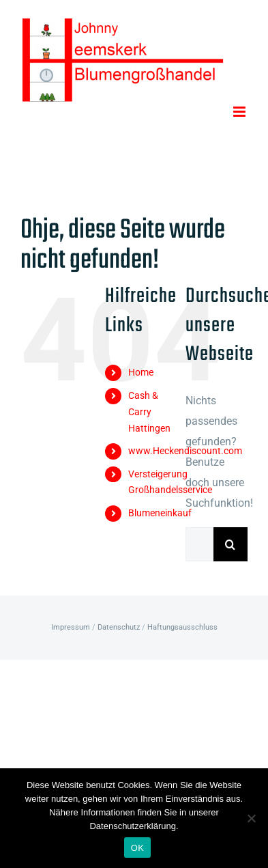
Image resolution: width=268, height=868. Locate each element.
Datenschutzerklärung (132, 826)
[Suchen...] (199, 544)
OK (137, 848)
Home (141, 372)
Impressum (71, 627)
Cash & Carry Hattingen (149, 412)
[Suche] (230, 544)
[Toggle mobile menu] (240, 112)
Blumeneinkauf (160, 513)
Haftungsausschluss (182, 627)
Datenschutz (119, 627)
